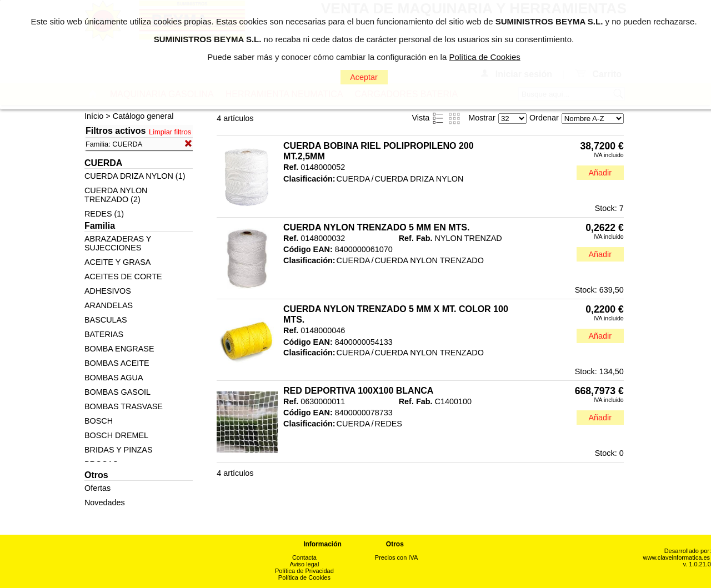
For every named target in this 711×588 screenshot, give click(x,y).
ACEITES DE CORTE (123, 277)
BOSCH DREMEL (116, 435)
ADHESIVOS (108, 291)
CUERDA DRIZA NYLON (419, 179)
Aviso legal (304, 564)
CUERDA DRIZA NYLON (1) (135, 176)
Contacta (304, 557)
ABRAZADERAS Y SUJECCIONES (118, 243)
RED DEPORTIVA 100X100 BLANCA (358, 391)
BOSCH (99, 421)
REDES (388, 424)
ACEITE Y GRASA (117, 262)
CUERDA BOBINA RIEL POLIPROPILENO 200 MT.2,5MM (379, 151)
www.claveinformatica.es (677, 557)
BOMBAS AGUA (114, 378)
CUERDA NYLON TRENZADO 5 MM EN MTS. (376, 227)
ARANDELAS (109, 305)
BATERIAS (104, 334)
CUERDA (354, 179)
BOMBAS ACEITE (117, 363)
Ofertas (97, 488)
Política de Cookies (304, 577)
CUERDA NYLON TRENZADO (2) (116, 195)
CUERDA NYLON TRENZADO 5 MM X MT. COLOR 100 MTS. (396, 314)
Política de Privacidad (304, 571)
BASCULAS (106, 320)
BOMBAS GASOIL (117, 392)
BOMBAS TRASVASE (124, 406)
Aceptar (364, 77)
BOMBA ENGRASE (119, 349)
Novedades (105, 502)
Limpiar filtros (170, 132)
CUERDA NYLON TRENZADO (429, 260)
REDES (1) (104, 214)
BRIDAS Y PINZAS (119, 450)
